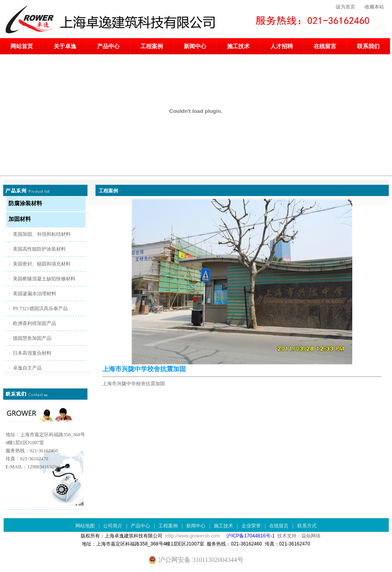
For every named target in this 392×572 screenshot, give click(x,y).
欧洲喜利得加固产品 (35, 323)
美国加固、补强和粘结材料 (42, 234)
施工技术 (238, 46)
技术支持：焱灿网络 (299, 536)
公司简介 (113, 526)
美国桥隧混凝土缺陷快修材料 (44, 279)
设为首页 (345, 7)
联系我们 (368, 46)
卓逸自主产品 (27, 368)
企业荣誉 (251, 526)
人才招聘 (282, 46)
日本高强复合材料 (32, 353)
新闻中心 (195, 46)
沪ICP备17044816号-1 (250, 536)
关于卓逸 (65, 46)
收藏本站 (374, 7)
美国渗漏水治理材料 (35, 294)
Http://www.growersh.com (193, 536)
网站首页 (22, 46)
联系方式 (307, 526)
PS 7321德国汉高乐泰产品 (40, 308)
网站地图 (85, 526)
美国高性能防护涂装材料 (39, 249)
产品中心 (108, 46)
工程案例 (152, 46)
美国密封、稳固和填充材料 (42, 264)
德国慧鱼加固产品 (32, 338)
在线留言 (325, 46)
